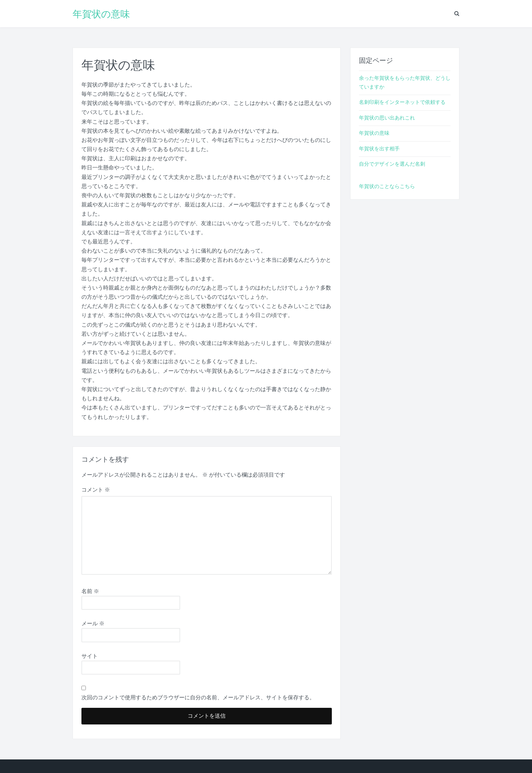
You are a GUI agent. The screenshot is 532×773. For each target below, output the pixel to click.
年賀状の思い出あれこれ (387, 118)
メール (93, 623)
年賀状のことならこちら (387, 186)
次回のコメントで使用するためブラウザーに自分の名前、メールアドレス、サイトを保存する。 (198, 697)
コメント (96, 490)
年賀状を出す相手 (379, 149)
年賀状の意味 (101, 14)
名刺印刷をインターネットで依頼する (402, 102)
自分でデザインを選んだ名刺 (392, 164)
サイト (90, 656)
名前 (90, 591)
